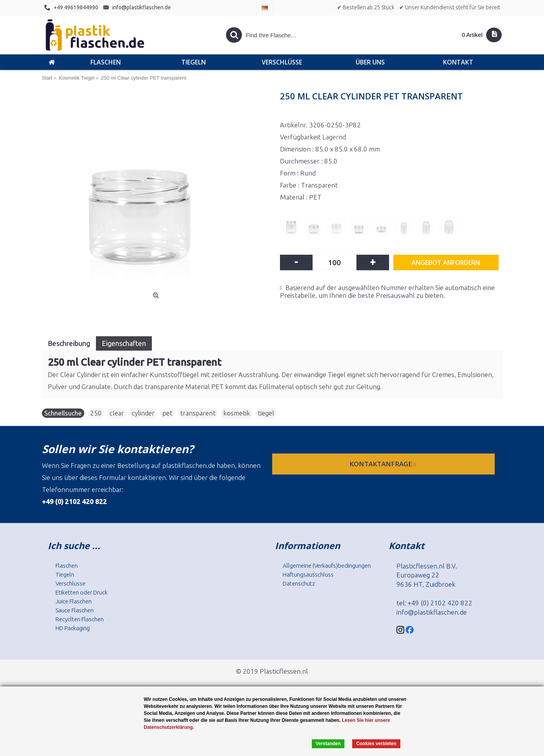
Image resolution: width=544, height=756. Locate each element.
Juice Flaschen (74, 601)
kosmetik (237, 413)
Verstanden (328, 744)
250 (96, 413)
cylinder (143, 413)
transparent (198, 413)
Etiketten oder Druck (82, 592)
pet (167, 413)
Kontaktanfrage (383, 464)
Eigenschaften (124, 343)
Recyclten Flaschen (80, 619)
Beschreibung (69, 343)
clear (117, 413)
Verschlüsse (70, 583)
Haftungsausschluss (308, 574)
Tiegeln (65, 574)
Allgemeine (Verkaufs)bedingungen (327, 566)
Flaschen (67, 566)
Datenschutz (299, 583)
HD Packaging (73, 628)
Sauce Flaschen (75, 610)
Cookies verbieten (376, 744)
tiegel (266, 413)
